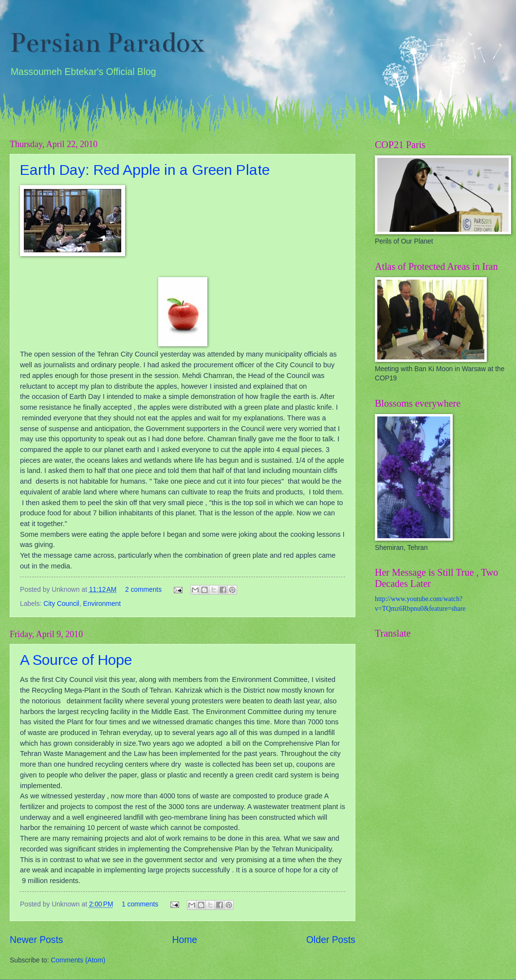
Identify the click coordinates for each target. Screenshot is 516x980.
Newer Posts (36, 940)
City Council (61, 604)
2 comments (143, 590)
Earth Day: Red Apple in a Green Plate (145, 170)
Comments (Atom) (78, 960)
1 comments (140, 904)
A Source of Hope (76, 660)
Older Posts (331, 940)
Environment (102, 604)
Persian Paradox (107, 43)
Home (185, 940)
